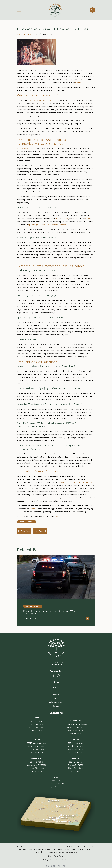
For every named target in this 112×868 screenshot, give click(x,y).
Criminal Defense (27, 522)
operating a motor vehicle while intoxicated (47, 225)
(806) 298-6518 (36, 752)
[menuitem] (45, 860)
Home (56, 687)
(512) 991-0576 (56, 665)
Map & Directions (36, 728)
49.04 (58, 219)
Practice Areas (56, 691)
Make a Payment (56, 702)
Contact (56, 706)
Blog (56, 698)
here (57, 517)
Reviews (56, 695)
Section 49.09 (23, 149)
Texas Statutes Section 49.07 (41, 101)
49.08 (87, 219)
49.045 (65, 219)
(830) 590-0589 (76, 752)
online (78, 83)
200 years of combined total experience (74, 482)
